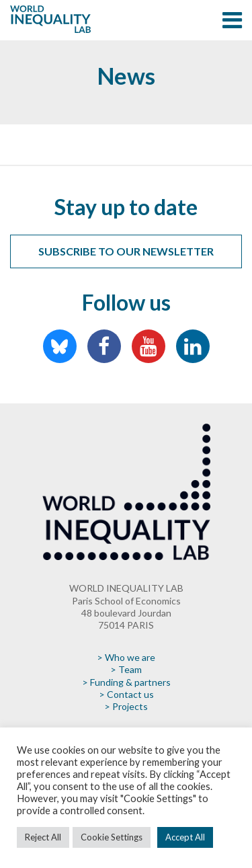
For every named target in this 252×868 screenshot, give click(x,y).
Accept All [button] (185, 837)
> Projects (126, 706)
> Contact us (126, 694)
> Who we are (126, 657)
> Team (126, 669)
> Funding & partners (126, 682)
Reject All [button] (43, 837)
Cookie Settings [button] (112, 837)
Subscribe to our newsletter (126, 251)
